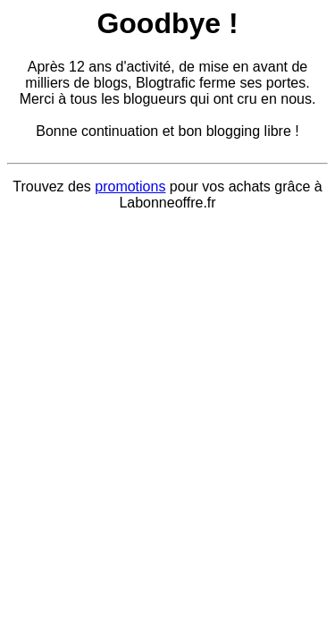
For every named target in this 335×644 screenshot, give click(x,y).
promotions (130, 186)
